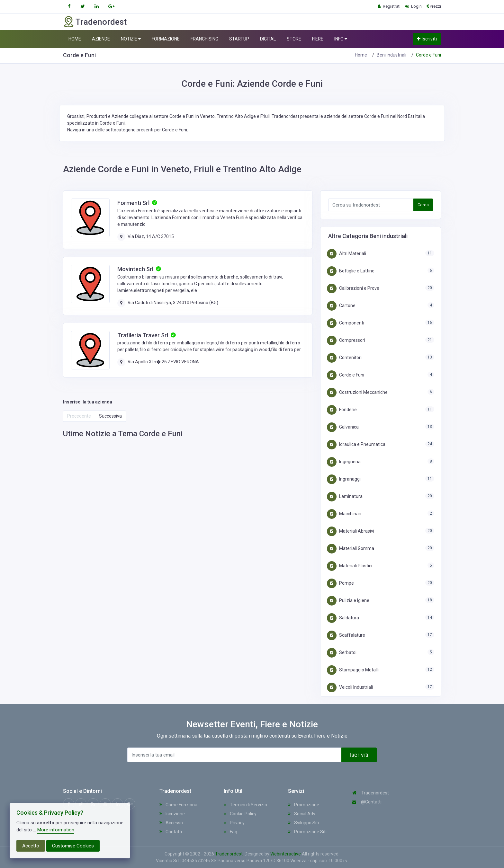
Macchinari (344, 514)
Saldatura (343, 618)
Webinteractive (286, 854)
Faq (230, 832)
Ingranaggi (344, 479)
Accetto (31, 846)
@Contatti (367, 802)
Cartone (341, 306)
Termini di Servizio (245, 805)
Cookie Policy (240, 814)
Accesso (171, 823)
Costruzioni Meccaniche (357, 392)
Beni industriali (392, 55)
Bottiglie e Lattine (351, 271)
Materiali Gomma (351, 548)
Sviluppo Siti (303, 823)
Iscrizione (172, 814)
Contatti (171, 832)
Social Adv (302, 814)
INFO (341, 39)
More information (56, 830)
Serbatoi (342, 652)
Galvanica (343, 427)
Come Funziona (178, 805)
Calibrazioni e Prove (353, 288)
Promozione (304, 805)
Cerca (423, 205)
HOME (75, 39)
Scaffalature (346, 635)
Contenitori (344, 358)
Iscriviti (427, 39)
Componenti (346, 323)
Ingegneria (344, 462)
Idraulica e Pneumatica (356, 444)
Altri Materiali (346, 253)
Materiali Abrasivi (351, 531)
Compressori (346, 340)
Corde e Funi (346, 375)
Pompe (340, 583)
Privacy (234, 823)
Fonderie (342, 410)
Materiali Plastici (350, 566)
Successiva (110, 416)
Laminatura (345, 496)
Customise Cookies (73, 846)
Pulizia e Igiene (348, 600)
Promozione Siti (307, 832)
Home (361, 55)
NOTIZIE (131, 39)
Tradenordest (371, 793)
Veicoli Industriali (350, 687)
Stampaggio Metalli (353, 670)
